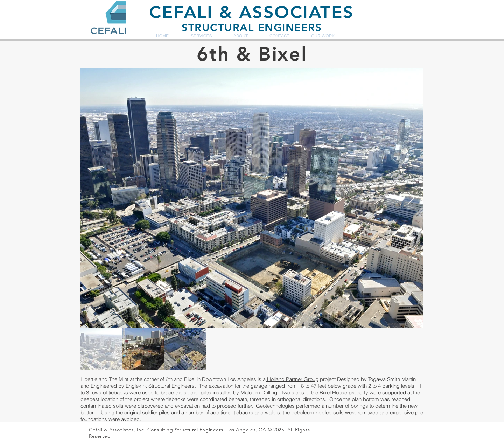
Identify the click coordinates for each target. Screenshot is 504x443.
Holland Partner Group (292, 379)
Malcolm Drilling (258, 392)
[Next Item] (411, 198)
